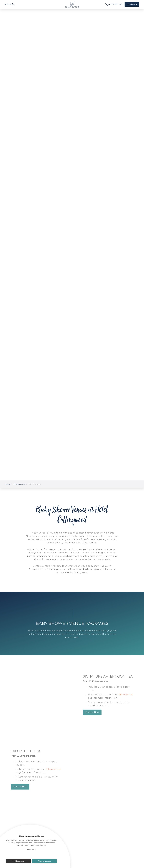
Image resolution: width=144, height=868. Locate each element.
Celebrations (19, 484)
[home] (72, 4)
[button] (11, 4)
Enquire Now (92, 716)
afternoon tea (126, 699)
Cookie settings (18, 861)
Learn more (31, 849)
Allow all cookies (44, 861)
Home (8, 484)
